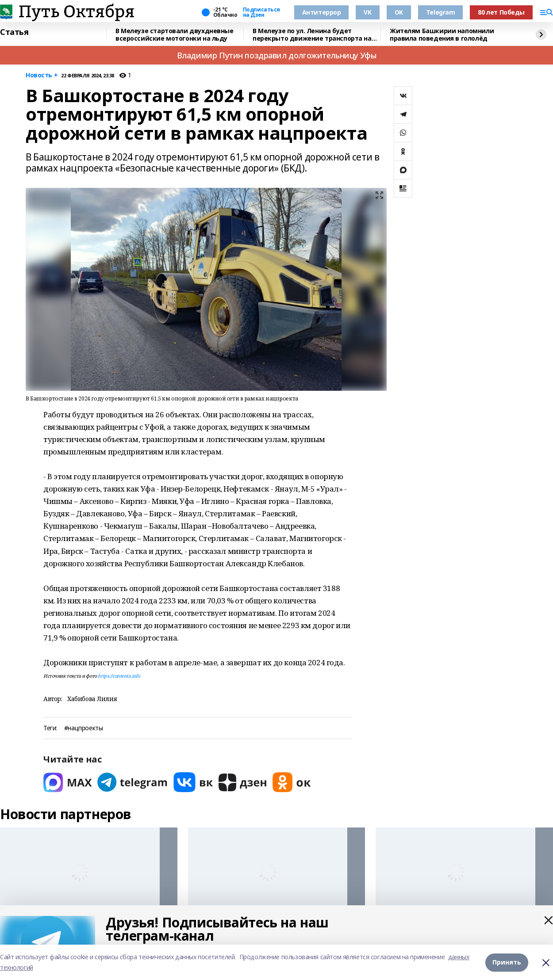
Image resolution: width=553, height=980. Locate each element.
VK (367, 12)
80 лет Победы (501, 12)
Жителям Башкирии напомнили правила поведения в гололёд (442, 35)
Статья (14, 32)
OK (399, 12)
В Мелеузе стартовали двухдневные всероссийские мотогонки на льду (175, 35)
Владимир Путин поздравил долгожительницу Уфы (277, 55)
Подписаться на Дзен (261, 12)
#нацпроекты (83, 728)
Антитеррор (322, 12)
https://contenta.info (119, 676)
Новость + (42, 75)
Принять (507, 962)
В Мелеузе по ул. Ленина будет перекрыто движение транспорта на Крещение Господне (312, 35)
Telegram (441, 12)
